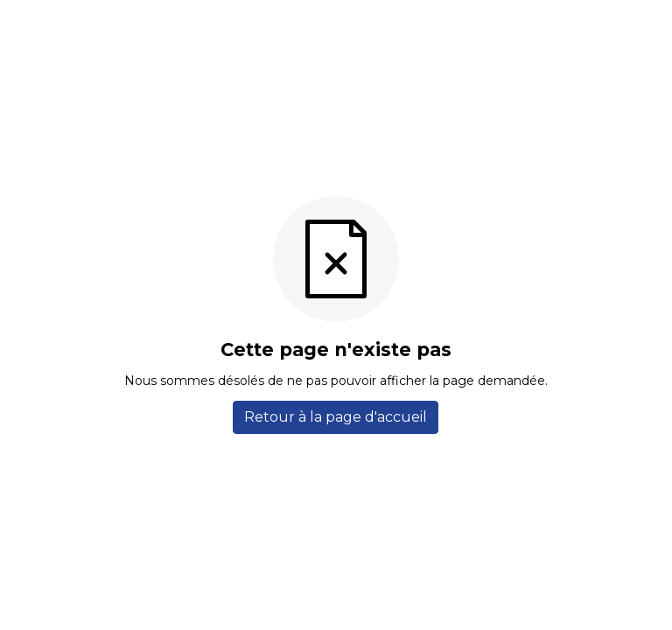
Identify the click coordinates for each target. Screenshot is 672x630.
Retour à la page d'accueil (336, 417)
